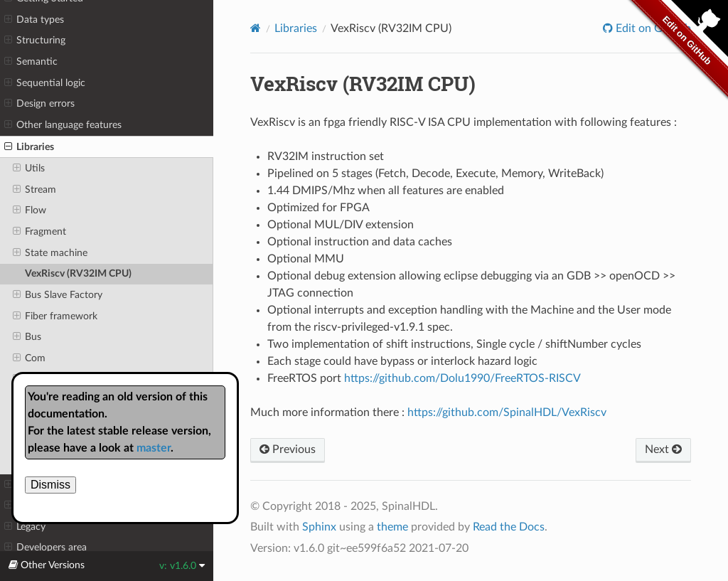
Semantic (31, 62)
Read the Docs (509, 527)
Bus (27, 337)
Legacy (25, 527)
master (154, 448)
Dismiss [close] (50, 485)
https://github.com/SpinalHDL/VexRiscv (507, 412)
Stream (34, 190)
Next (663, 449)
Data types (34, 20)
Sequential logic (45, 83)
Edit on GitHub (652, 28)
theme (392, 527)
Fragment (39, 232)
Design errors (39, 104)
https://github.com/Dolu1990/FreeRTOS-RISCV (462, 378)
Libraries (29, 147)
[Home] (256, 28)
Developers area (45, 548)
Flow (30, 210)
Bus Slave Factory (58, 295)
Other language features (63, 125)
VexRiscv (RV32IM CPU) (78, 273)
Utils (29, 169)
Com (29, 358)
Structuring (35, 41)
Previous (288, 449)
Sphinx (319, 527)
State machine (50, 253)
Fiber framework (55, 316)
